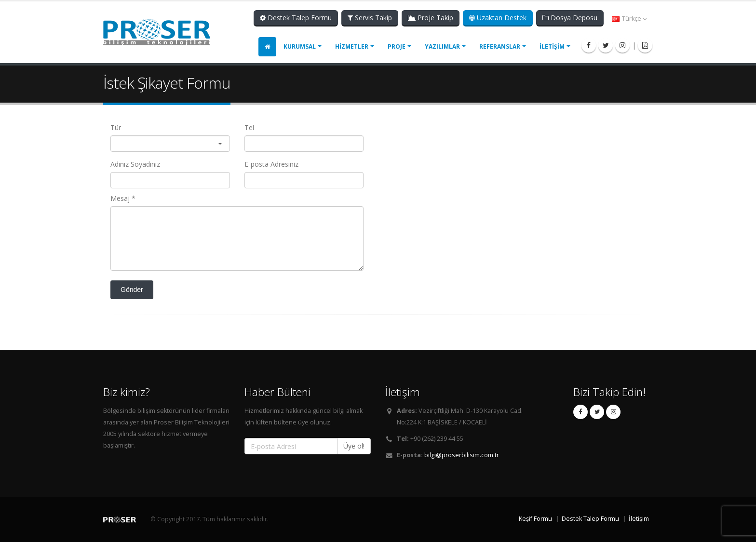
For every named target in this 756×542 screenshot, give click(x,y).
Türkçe (629, 19)
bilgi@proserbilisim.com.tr (462, 455)
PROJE (397, 46)
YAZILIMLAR (442, 46)
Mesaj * (123, 198)
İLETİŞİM (552, 46)
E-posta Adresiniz (271, 164)
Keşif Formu (535, 519)
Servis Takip (370, 18)
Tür (116, 127)
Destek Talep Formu (296, 18)
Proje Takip (431, 18)
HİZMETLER (352, 46)
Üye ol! (354, 446)
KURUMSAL (300, 46)
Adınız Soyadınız (135, 164)
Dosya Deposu (570, 18)
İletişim (639, 519)
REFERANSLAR (500, 46)
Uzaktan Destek (498, 18)
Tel (249, 127)
